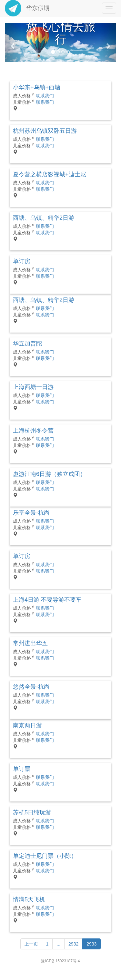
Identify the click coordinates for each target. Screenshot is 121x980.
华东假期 (27, 8)
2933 (91, 944)
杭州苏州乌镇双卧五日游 (45, 131)
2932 (73, 944)
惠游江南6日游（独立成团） (49, 474)
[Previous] (31, 944)
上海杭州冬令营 (33, 431)
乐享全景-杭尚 (31, 513)
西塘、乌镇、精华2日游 (44, 218)
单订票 (22, 769)
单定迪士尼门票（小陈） (45, 856)
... (58, 944)
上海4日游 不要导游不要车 (47, 600)
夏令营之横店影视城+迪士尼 (50, 174)
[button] (13, 42)
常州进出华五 (30, 643)
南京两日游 (27, 725)
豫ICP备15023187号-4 (60, 961)
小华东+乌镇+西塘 (37, 87)
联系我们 (45, 96)
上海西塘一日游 (33, 387)
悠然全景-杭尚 (31, 687)
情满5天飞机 (29, 899)
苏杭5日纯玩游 (32, 812)
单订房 (22, 261)
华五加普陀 (27, 344)
